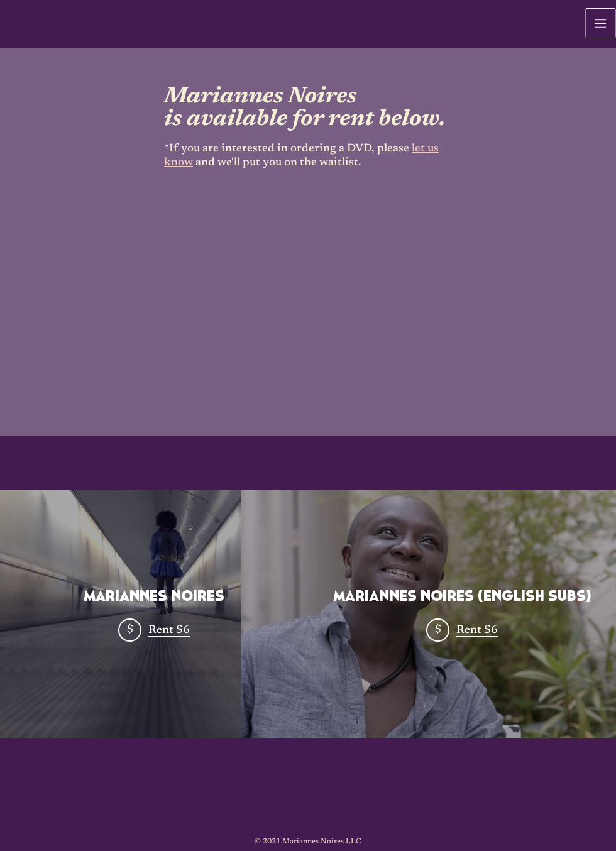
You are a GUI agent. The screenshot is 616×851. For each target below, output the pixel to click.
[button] (601, 23)
